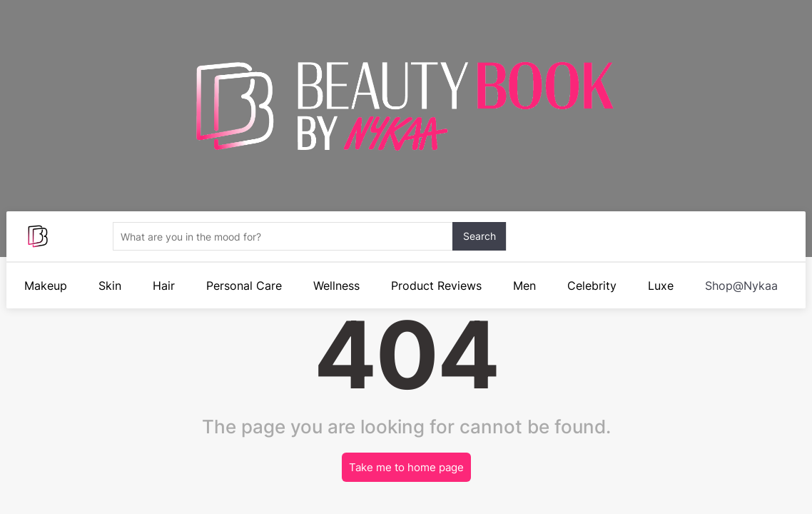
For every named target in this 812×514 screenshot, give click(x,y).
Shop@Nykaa (741, 286)
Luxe (661, 286)
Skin (110, 286)
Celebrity (592, 286)
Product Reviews (436, 286)
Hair (164, 286)
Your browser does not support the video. (406, 203)
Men (524, 286)
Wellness (336, 286)
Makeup (46, 286)
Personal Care (244, 286)
